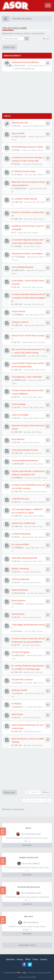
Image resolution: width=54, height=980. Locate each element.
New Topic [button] (10, 47)
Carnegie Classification (28, 858)
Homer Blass (18, 614)
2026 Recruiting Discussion (28, 887)
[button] (49, 800)
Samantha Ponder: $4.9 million (27, 253)
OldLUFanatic (20, 136)
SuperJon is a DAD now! (23, 523)
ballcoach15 (19, 270)
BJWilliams (19, 315)
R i (15, 233)
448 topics (46, 39)
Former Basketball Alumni (25, 460)
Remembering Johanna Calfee (27, 147)
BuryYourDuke (38, 33)
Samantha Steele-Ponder (25, 450)
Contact (44, 959)
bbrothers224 (20, 356)
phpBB (48, 973)
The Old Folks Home (14, 28)
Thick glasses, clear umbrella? (27, 377)
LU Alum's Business (21, 534)
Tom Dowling (18, 404)
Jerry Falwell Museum (23, 267)
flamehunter (20, 593)
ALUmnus (19, 174)
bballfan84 (19, 464)
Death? (28, 828)
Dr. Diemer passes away (24, 171)
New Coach (29, 917)
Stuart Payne (18, 311)
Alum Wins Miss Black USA (24, 558)
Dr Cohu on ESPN (20, 544)
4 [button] (32, 800)
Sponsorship (18, 133)
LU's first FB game (21, 652)
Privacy (20, 959)
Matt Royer (17, 714)
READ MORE (27, 845)
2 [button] (24, 800)
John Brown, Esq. (21, 499)
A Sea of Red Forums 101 (25, 68)
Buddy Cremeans (20, 568)
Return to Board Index (13, 809)
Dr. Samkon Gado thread (24, 199)
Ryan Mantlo (18, 439)
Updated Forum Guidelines (25, 62)
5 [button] (36, 800)
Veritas (17, 164)
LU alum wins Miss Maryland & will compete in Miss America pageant (28, 297)
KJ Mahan (17, 704)
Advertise (11, 959)
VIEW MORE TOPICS (27, 945)
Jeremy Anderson (21, 579)
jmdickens (19, 707)
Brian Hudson (19, 600)
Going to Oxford (20, 322)
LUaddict (18, 246)
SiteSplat (31, 973)
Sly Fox (27, 33)
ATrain (17, 150)
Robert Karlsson (20, 590)
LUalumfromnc (20, 188)
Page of (35, 792)
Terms (35, 959)
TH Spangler (20, 257)
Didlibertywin (20, 380)
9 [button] (45, 800)
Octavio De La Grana (22, 679)
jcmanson (19, 33)
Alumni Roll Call (20, 123)
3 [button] (28, 800)
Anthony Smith (19, 690)
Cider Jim (18, 202)
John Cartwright (20, 415)
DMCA (28, 959)
